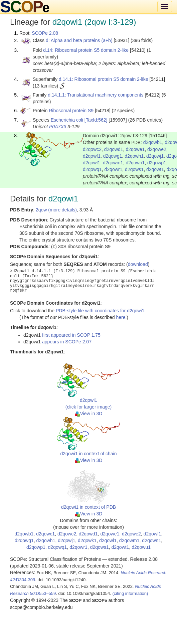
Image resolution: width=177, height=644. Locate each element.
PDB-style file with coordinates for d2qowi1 (100, 311)
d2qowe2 (157, 149)
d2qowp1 (157, 163)
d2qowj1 (155, 156)
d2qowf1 (92, 156)
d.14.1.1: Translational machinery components (96, 95)
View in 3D (89, 414)
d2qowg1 (113, 156)
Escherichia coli (67, 120)
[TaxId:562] (96, 120)
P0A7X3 (58, 127)
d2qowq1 (92, 169)
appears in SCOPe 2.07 (67, 342)
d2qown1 (135, 163)
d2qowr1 (114, 169)
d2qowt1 (155, 169)
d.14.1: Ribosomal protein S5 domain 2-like (104, 79)
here (121, 317)
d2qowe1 (135, 149)
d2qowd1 (114, 149)
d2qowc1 (45, 534)
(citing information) (130, 593)
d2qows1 (134, 169)
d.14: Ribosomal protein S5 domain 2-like (86, 50)
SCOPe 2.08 (45, 33)
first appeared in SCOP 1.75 (71, 335)
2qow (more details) (56, 210)
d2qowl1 (92, 163)
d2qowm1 (113, 163)
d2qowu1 (141, 547)
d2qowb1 (153, 142)
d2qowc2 (92, 149)
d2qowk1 (87, 540)
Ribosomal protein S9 (71, 111)
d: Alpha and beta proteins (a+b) (79, 40)
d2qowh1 (134, 156)
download (138, 264)
